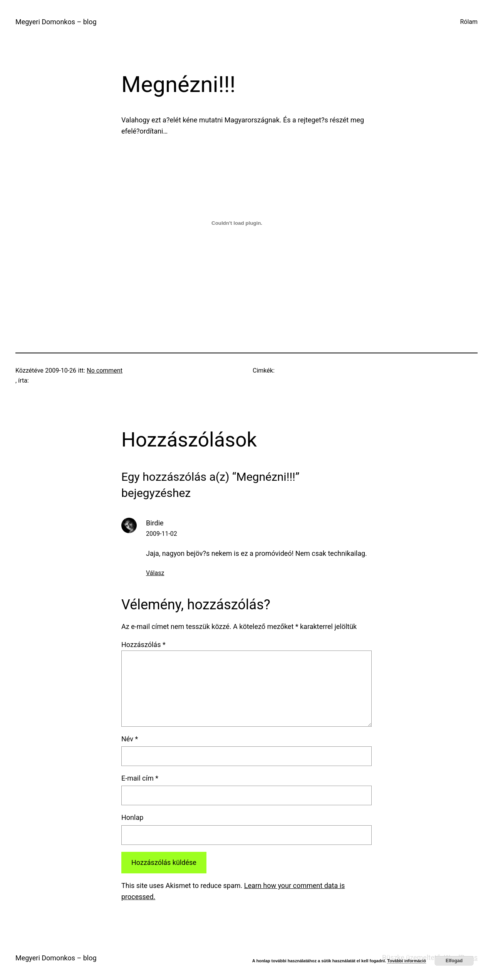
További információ (407, 961)
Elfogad (454, 961)
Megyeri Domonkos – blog (56, 22)
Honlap (132, 817)
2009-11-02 (162, 534)
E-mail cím (140, 778)
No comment (105, 370)
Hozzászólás (143, 645)
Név (130, 739)
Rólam (469, 22)
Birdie (155, 523)
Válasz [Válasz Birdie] (155, 573)
